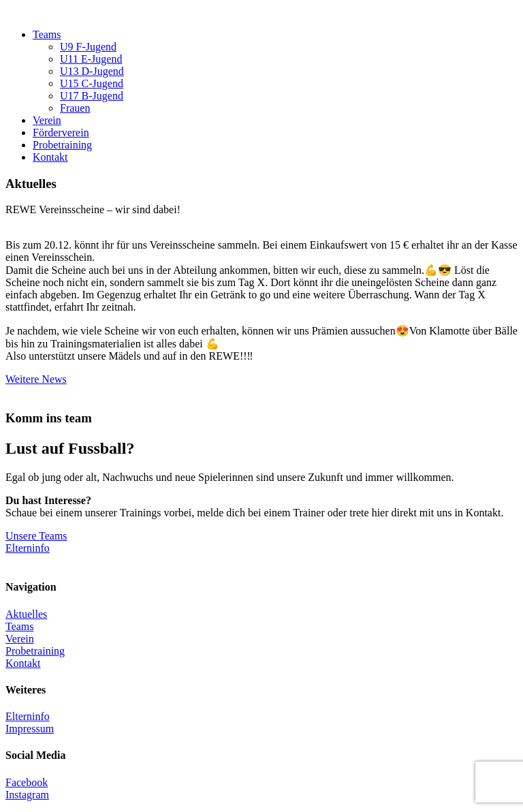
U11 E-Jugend (91, 59)
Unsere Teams (36, 536)
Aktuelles (26, 614)
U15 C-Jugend (92, 83)
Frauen (75, 108)
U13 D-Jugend (92, 71)
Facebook (27, 782)
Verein (47, 120)
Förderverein (61, 132)
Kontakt (50, 157)
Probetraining (62, 145)
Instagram (27, 795)
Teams (47, 34)
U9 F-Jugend (88, 47)
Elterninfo (28, 548)
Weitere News (36, 379)
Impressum (30, 729)
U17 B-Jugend (92, 96)
